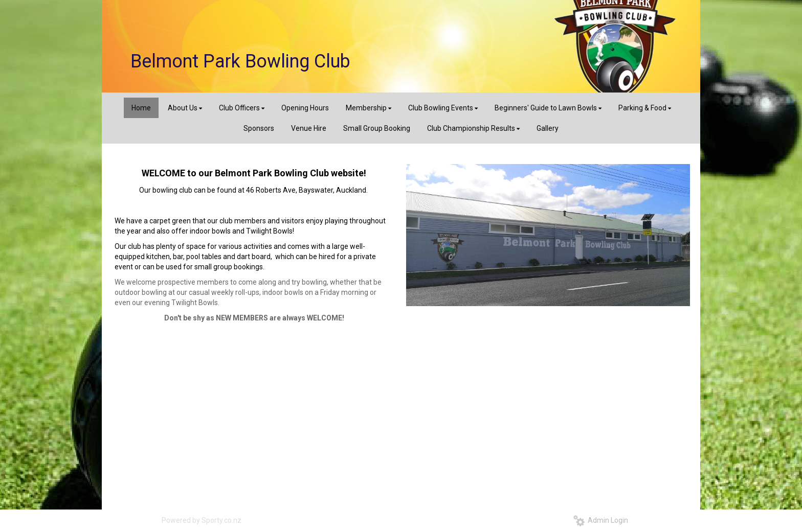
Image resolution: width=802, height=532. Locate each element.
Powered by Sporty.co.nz (202, 520)
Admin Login (601, 520)
